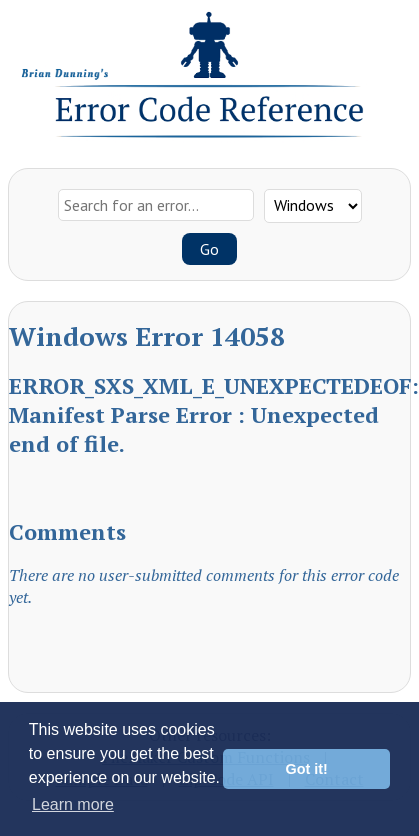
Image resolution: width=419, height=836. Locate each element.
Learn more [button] (73, 804)
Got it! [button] (307, 769)
